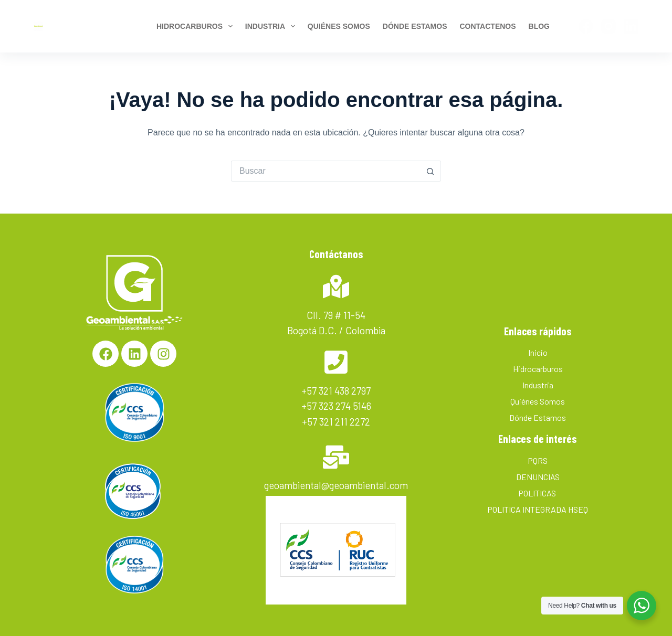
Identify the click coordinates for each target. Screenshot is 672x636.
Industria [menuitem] (272, 26)
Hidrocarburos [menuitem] (196, 26)
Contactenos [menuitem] (487, 26)
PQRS (538, 460)
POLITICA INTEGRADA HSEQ (538, 509)
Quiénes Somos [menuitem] (339, 26)
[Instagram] (608, 26)
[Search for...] (325, 171)
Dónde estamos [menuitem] (415, 26)
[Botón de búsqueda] (430, 171)
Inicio (538, 352)
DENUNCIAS (538, 477)
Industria (538, 385)
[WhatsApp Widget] (642, 606)
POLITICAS (538, 493)
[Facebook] (586, 26)
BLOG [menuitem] (539, 26)
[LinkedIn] (631, 26)
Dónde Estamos (538, 417)
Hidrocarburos (538, 369)
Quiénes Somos (538, 401)
